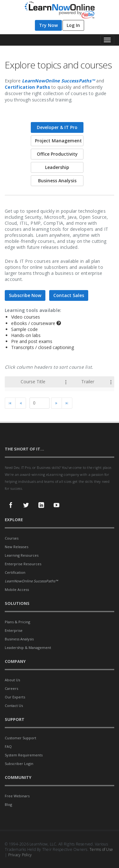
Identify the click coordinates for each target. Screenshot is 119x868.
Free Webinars (17, 796)
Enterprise (14, 630)
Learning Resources (22, 555)
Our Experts (15, 697)
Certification (15, 572)
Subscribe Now (25, 295)
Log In (73, 25)
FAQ (8, 746)
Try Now (48, 25)
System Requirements (24, 755)
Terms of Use (101, 849)
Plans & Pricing (17, 622)
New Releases (17, 547)
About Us (12, 680)
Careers (11, 688)
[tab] (60, 128)
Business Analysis (19, 639)
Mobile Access (17, 589)
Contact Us (14, 706)
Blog (8, 804)
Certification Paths (27, 87)
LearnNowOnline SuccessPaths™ (58, 81)
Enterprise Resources (23, 564)
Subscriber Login (19, 764)
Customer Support (20, 738)
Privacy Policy (20, 855)
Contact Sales (69, 295)
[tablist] (60, 265)
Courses (12, 538)
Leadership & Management (28, 648)
